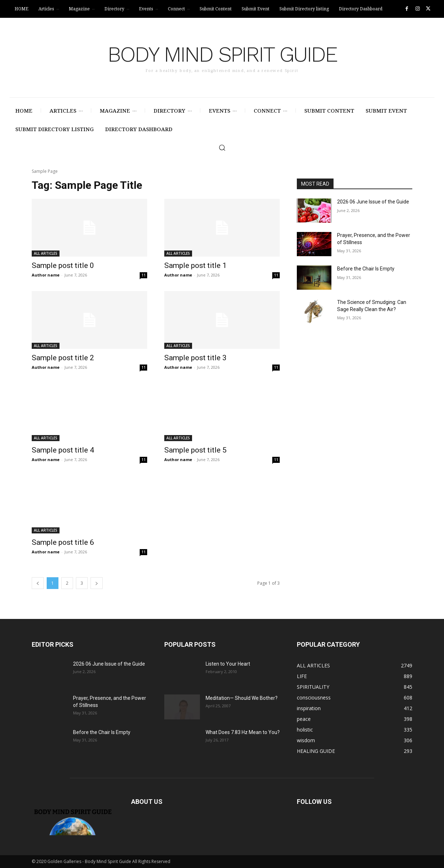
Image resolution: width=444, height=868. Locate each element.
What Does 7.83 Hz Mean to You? (243, 732)
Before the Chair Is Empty (366, 269)
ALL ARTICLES (46, 253)
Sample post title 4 (63, 450)
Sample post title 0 (63, 265)
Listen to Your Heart (228, 664)
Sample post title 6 (63, 542)
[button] (222, 148)
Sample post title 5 (195, 450)
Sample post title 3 (195, 358)
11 (144, 275)
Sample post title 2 (63, 358)
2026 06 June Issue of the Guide (373, 202)
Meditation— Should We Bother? (242, 698)
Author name (46, 275)
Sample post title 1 (195, 265)
